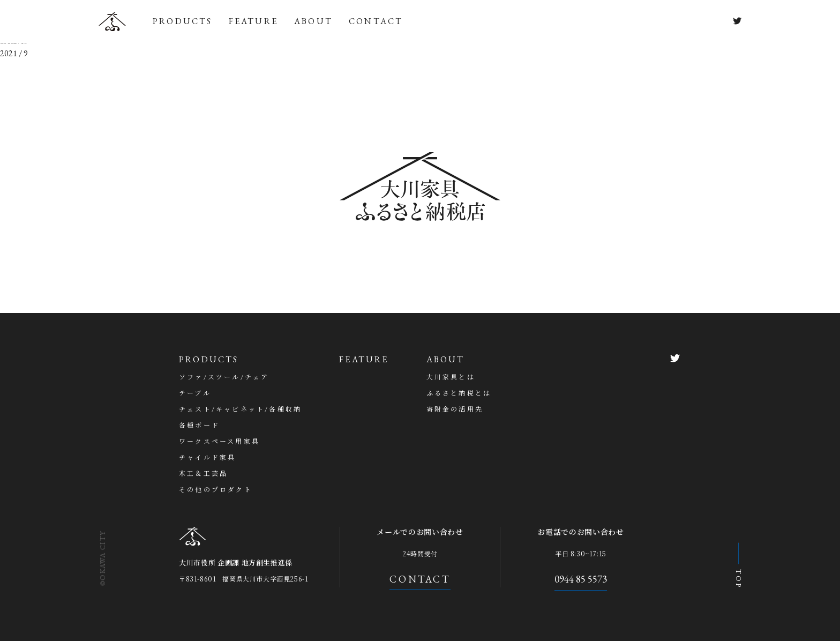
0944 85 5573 (581, 579)
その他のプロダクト (216, 490)
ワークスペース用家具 (219, 442)
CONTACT (376, 21)
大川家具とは (451, 377)
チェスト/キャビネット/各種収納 (240, 409)
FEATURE (253, 21)
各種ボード (199, 426)
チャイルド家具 (207, 458)
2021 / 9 (14, 53)
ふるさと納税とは (459, 393)
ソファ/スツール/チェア (224, 377)
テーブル (195, 393)
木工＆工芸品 (203, 474)
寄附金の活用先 (455, 409)
